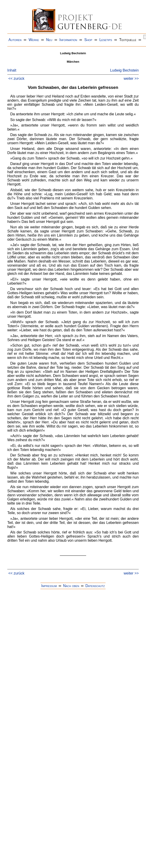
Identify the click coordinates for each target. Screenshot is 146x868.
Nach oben (71, 586)
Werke (34, 40)
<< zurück (16, 79)
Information (68, 40)
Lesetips (106, 40)
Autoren (15, 40)
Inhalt (12, 70)
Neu (49, 40)
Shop (88, 40)
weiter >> (131, 79)
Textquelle (128, 40)
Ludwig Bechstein (124, 70)
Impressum (49, 586)
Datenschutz (95, 586)
